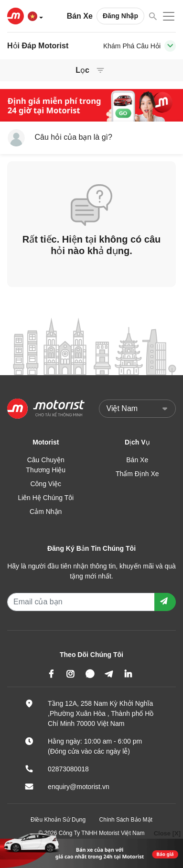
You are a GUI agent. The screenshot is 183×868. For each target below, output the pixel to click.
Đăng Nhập (120, 16)
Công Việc (46, 484)
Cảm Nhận (46, 512)
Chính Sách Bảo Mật (126, 820)
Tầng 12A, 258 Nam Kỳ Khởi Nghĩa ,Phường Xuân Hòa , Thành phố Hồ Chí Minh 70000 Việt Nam (101, 713)
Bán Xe (80, 16)
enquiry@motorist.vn (79, 787)
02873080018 (68, 769)
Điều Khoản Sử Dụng (58, 820)
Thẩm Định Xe (137, 474)
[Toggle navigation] (170, 46)
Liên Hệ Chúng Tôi (46, 498)
